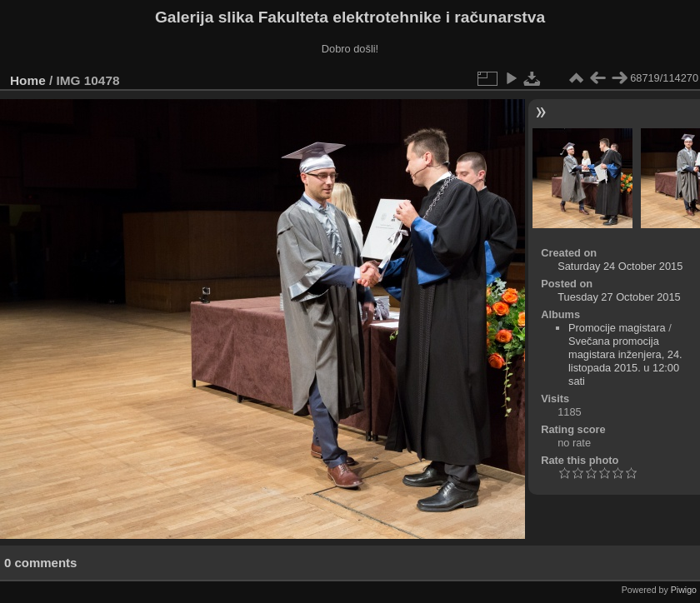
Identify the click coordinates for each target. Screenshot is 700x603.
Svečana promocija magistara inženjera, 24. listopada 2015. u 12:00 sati (625, 361)
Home (28, 80)
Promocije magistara (617, 328)
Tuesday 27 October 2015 (619, 297)
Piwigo (684, 590)
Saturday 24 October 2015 (620, 266)
